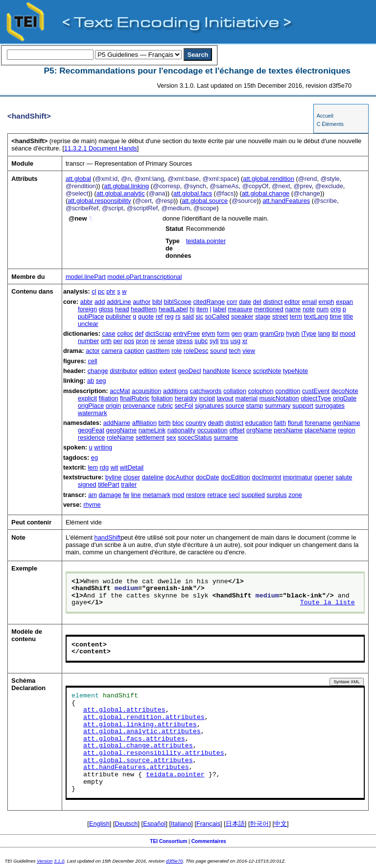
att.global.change (266, 193)
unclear (88, 324)
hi (192, 309)
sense (166, 341)
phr (111, 291)
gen (237, 334)
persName (288, 430)
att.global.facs (193, 193)
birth (165, 423)
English (99, 824)
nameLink (152, 430)
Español (154, 824)
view (249, 351)
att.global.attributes (124, 710)
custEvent (316, 391)
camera (112, 351)
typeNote (295, 371)
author (141, 302)
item (202, 309)
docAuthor (180, 477)
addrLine (119, 302)
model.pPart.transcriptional (144, 277)
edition (148, 371)
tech (235, 351)
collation (235, 391)
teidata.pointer (206, 241)
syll (214, 341)
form (223, 334)
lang (324, 334)
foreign (87, 309)
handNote (216, 371)
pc (101, 291)
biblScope (178, 302)
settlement (150, 437)
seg (101, 381)
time (335, 316)
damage (110, 495)
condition (288, 391)
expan (344, 302)
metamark (156, 495)
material (247, 398)
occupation (212, 430)
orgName (259, 430)
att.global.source (205, 201)
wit (115, 467)
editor (292, 302)
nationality (182, 430)
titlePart (108, 484)
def (139, 334)
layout (225, 398)
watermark (93, 413)
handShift (108, 537)
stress (185, 341)
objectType (316, 398)
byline (113, 477)
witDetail (132, 467)
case (109, 334)
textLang (316, 316)
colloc (125, 334)
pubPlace (91, 316)
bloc (178, 423)
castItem (158, 351)
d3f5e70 (175, 861)
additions (176, 391)
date (245, 302)
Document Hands (101, 148)
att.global (78, 179)
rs (178, 316)
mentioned (269, 309)
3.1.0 (59, 861)
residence (92, 437)
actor (93, 351)
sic (199, 316)
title (348, 316)
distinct (273, 302)
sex (171, 437)
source (235, 406)
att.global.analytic (121, 193)
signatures (209, 406)
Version (45, 861)
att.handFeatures (286, 201)
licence (241, 371)
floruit (295, 423)
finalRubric (135, 398)
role (176, 351)
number (88, 341)
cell (92, 361)
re (153, 341)
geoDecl (190, 371)
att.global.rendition (269, 179)
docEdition (235, 477)
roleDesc (196, 351)
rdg (105, 467)
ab (91, 381)
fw (126, 495)
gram (250, 334)
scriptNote (267, 371)
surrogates (329, 406)
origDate (345, 398)
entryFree (187, 334)
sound (219, 351)
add (100, 302)
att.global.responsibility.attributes (154, 753)
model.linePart (86, 277)
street (280, 316)
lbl (335, 334)
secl (234, 495)
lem (93, 467)
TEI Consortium (168, 841)
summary (278, 406)
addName (117, 423)
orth (106, 341)
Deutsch (127, 824)
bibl (157, 302)
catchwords (206, 391)
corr (232, 302)
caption (134, 351)
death (216, 423)
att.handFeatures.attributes (136, 768)
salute (344, 477)
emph (327, 302)
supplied (253, 495)
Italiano (181, 824)
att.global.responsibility (99, 201)
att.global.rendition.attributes (144, 718)
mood (348, 334)
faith (280, 423)
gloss (106, 309)
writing (103, 447)
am (93, 495)
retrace (217, 495)
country (196, 423)
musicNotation (279, 398)
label (220, 309)
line (136, 495)
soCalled (217, 316)
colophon (261, 391)
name (293, 309)
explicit (87, 398)
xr (245, 341)
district (234, 423)
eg (94, 458)
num (322, 309)
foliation (162, 398)
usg (236, 341)
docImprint (267, 477)
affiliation (144, 423)
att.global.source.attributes (138, 761)
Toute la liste (328, 603)
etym (209, 334)
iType (309, 334)
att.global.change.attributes (138, 746)
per (118, 341)
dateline (153, 477)
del (257, 302)
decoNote (345, 391)
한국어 (259, 824)
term (296, 316)
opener (324, 477)
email (309, 302)
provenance (139, 406)
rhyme (92, 505)
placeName (320, 430)
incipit (207, 398)
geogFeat (91, 430)
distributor (123, 371)
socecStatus (195, 437)
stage (263, 316)
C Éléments (330, 124)
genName (347, 423)
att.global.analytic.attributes (142, 732)
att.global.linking (126, 186)
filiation (109, 398)
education (259, 423)
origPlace (91, 406)
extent (168, 371)
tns (224, 341)
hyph (293, 334)
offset (237, 430)
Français (208, 824)
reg (169, 316)
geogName (122, 430)
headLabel (173, 309)
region (347, 430)
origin (113, 406)
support (303, 406)
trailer (129, 484)
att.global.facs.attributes (134, 739)
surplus (276, 495)
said (188, 316)
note (309, 309)
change (98, 371)
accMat (120, 391)
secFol (184, 406)
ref (159, 316)
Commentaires (209, 841)
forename (318, 423)
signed (87, 484)
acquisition (146, 391)
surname (226, 437)
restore (196, 495)
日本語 (235, 824)
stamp (255, 406)
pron (142, 341)
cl (94, 291)
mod (178, 495)
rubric (165, 406)
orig (336, 309)
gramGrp (272, 334)
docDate (208, 477)
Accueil (325, 116)
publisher (118, 316)
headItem (144, 309)
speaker (242, 316)
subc (201, 341)
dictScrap (158, 334)
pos (129, 341)
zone (295, 495)
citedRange (209, 302)
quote (146, 316)
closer (132, 477)
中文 (281, 824)
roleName (120, 437)
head (122, 309)
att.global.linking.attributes (140, 725)
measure (240, 309)
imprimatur (298, 477)
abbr (87, 302)
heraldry (186, 398)
